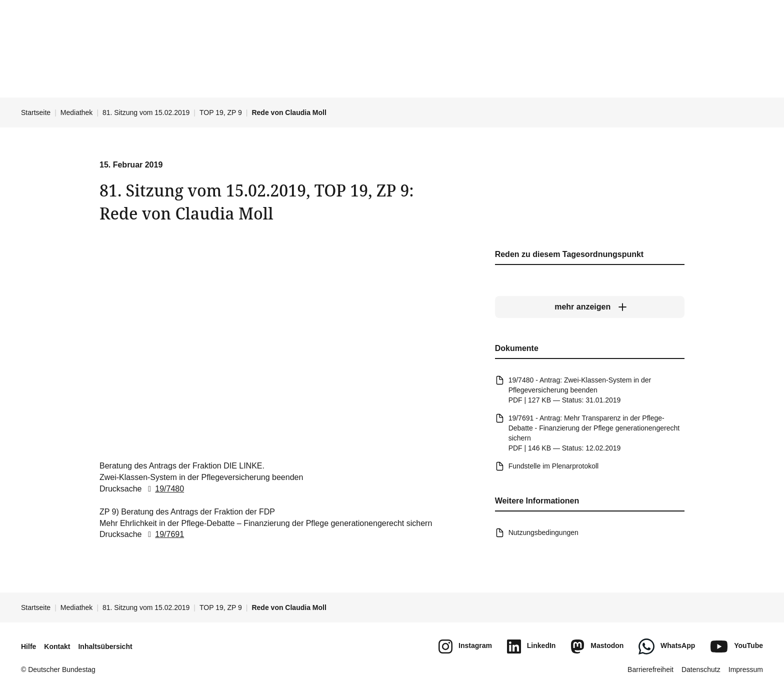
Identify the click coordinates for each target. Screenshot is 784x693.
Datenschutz (701, 669)
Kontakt (57, 646)
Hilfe (28, 646)
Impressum (746, 669)
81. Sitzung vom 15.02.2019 (146, 112)
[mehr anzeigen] (590, 307)
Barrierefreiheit (650, 669)
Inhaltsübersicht (105, 646)
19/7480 (164, 489)
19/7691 (164, 535)
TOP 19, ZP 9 (221, 112)
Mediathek (77, 112)
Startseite (36, 112)
